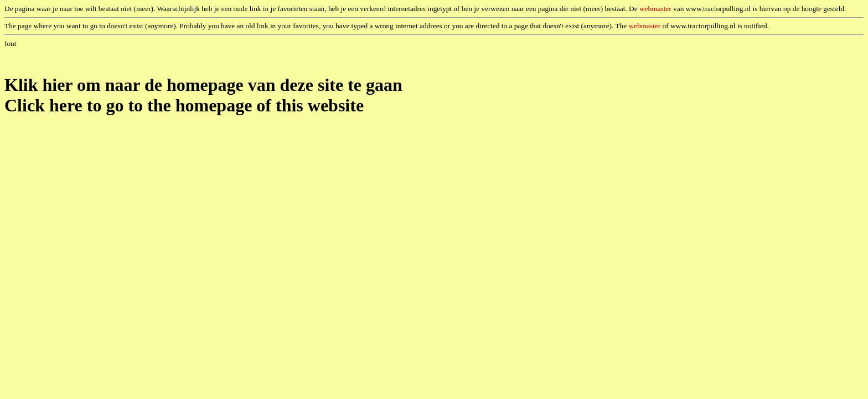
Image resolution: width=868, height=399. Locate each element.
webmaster (655, 9)
